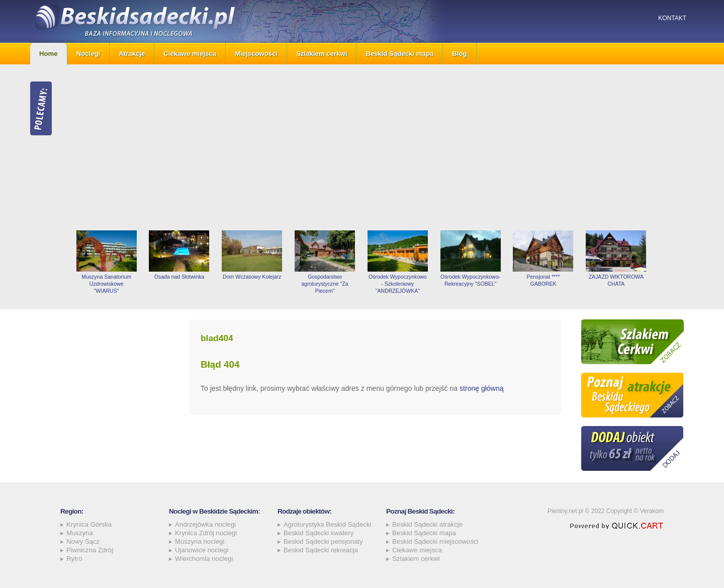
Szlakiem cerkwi (322, 54)
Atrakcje (132, 54)
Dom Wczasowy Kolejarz (252, 277)
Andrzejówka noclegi (205, 524)
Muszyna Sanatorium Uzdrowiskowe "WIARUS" (106, 284)
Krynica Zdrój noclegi (206, 533)
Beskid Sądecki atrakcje (427, 524)
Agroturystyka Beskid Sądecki (327, 524)
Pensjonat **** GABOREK (543, 280)
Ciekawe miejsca (190, 54)
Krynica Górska (89, 524)
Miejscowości (256, 54)
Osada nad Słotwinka (179, 277)
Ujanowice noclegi (202, 550)
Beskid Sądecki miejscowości (435, 541)
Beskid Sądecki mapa (399, 54)
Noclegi (88, 54)
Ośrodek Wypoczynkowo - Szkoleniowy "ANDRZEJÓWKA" (398, 284)
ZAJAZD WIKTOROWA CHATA (616, 280)
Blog (459, 54)
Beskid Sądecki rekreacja (321, 550)
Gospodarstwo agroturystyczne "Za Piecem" (325, 284)
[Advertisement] (382, 147)
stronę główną (482, 388)
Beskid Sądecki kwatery (319, 533)
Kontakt (672, 18)
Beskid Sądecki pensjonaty (323, 541)
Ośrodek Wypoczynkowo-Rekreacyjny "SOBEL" (470, 280)
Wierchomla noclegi (204, 559)
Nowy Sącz (83, 541)
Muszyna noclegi (200, 541)
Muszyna (80, 533)
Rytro (74, 559)
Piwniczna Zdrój (90, 550)
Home (49, 54)
